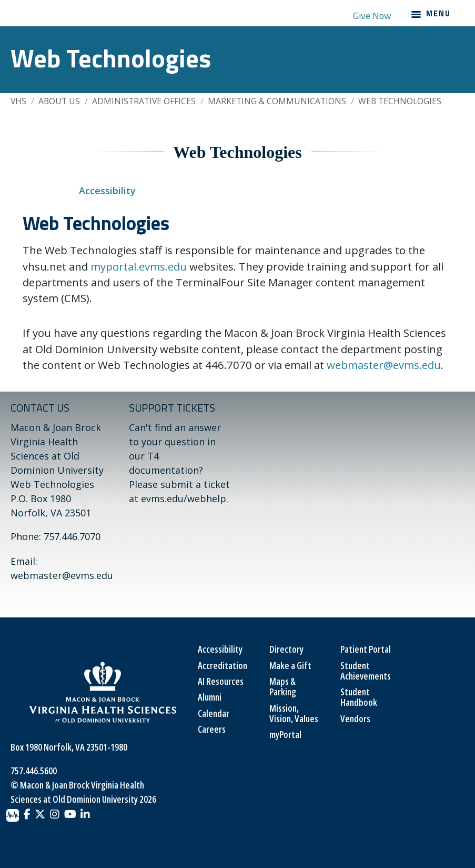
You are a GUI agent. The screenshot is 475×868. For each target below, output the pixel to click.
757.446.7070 (72, 536)
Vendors (355, 719)
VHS (18, 101)
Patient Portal (366, 649)
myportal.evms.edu (139, 266)
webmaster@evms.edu (384, 365)
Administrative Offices (144, 101)
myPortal (285, 734)
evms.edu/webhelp (184, 498)
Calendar (214, 713)
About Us (59, 101)
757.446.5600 (34, 771)
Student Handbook (359, 697)
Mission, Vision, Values (294, 713)
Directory (286, 649)
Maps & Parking (283, 686)
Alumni (210, 697)
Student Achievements (366, 671)
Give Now (372, 16)
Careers (212, 729)
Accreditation (223, 665)
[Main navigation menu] (431, 16)
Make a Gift (290, 665)
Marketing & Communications (277, 101)
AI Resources (221, 681)
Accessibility (107, 191)
